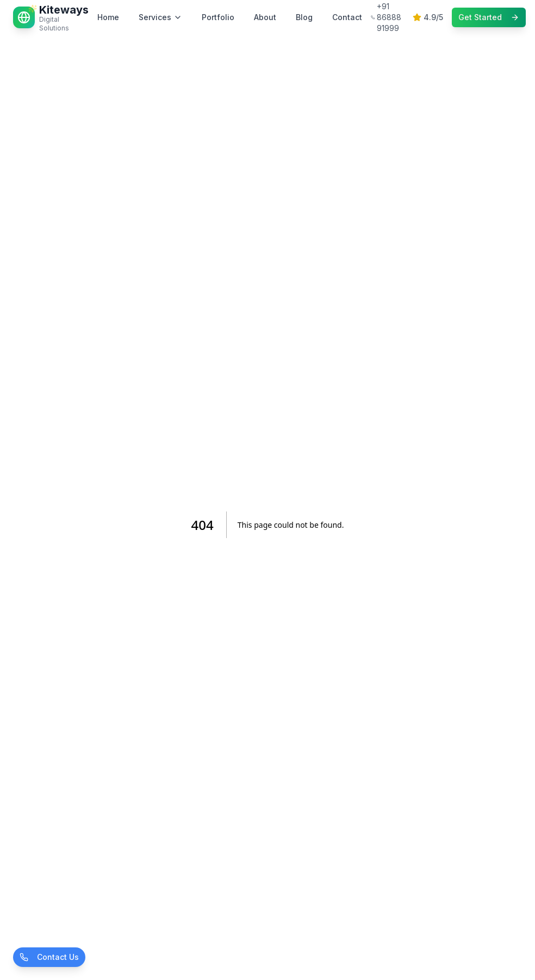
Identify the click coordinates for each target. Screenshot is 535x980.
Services (160, 17)
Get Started (489, 17)
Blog (304, 17)
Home (108, 17)
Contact (347, 17)
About (265, 17)
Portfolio (218, 17)
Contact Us (49, 957)
